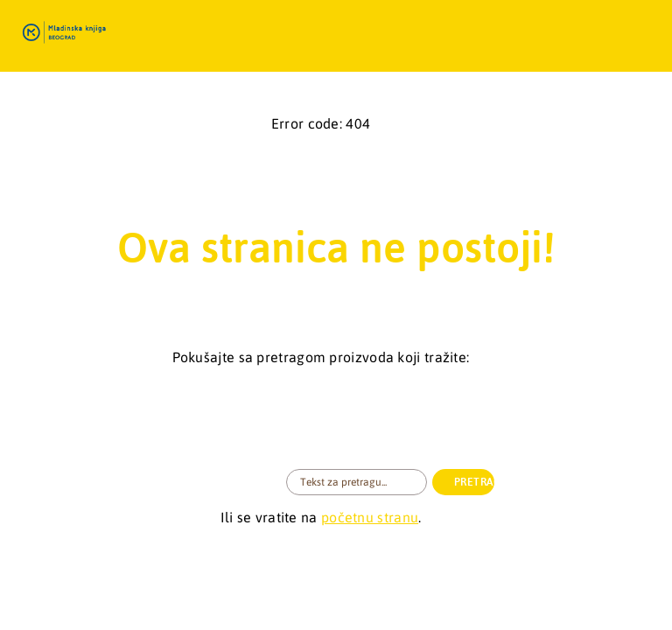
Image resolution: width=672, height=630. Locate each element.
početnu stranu (370, 517)
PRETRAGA (474, 482)
